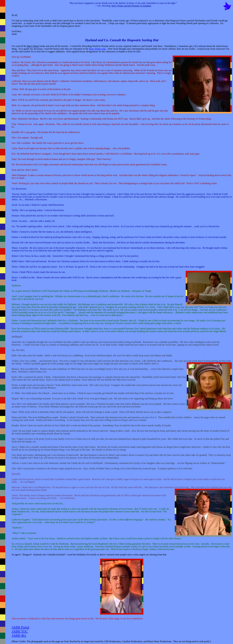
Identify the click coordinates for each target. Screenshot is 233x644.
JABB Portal (20, 627)
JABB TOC (20, 631)
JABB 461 (19, 635)
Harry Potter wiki (97, 49)
